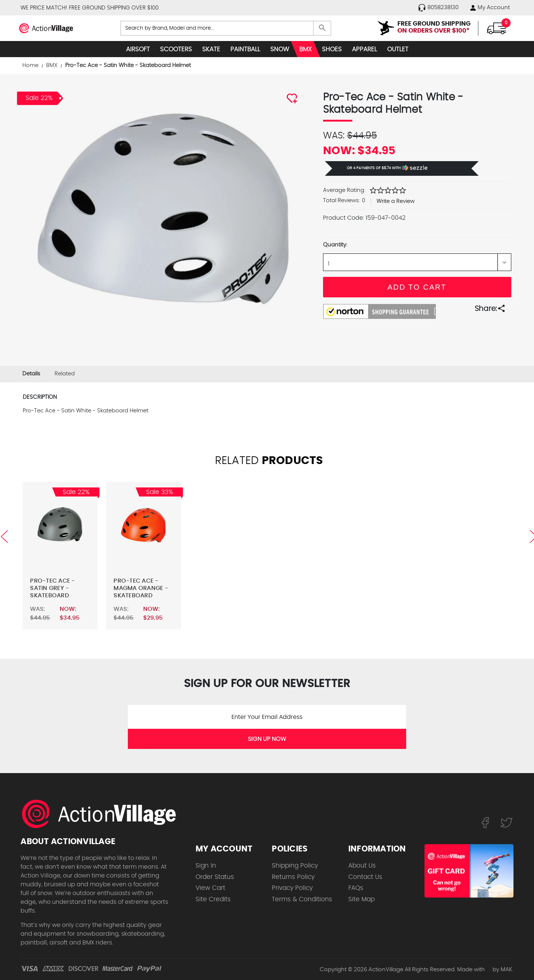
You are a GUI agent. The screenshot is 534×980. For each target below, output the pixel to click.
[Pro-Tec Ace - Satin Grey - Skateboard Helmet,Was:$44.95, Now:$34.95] (60, 526)
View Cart (210, 888)
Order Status (215, 877)
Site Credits (213, 899)
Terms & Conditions (302, 899)
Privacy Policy (292, 888)
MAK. (507, 970)
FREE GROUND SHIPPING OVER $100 (114, 8)
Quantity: (335, 245)
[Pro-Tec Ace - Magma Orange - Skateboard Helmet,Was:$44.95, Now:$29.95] (144, 526)
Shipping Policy (295, 866)
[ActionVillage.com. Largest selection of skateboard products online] (103, 814)
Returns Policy (293, 877)
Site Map (361, 899)
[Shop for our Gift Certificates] (469, 871)
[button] (402, 168)
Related (65, 374)
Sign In (206, 866)
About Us (362, 866)
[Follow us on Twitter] (507, 822)
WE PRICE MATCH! (44, 8)
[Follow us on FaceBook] (485, 822)
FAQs (356, 888)
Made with (474, 970)
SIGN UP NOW (267, 739)
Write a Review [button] (396, 201)
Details (31, 374)
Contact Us (365, 877)
